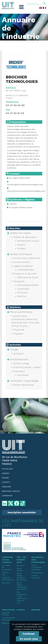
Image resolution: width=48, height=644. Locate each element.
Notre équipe (20, 569)
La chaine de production (7, 567)
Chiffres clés (5, 573)
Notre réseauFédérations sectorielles (22, 586)
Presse (5, 478)
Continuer (29, 634)
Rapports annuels (6, 614)
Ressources (7, 623)
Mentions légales (11, 491)
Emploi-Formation (36, 577)
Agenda (6, 473)
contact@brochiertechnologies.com (25, 185)
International (37, 573)
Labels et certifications (7, 579)
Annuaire (6, 487)
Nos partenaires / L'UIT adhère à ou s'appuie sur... (22, 597)
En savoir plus (29, 639)
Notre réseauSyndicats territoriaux (22, 577)
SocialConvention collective (36, 567)
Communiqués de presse (7, 619)
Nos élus (20, 565)
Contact (6, 482)
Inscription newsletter (22, 512)
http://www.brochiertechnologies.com (26, 191)
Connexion (7, 496)
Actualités (7, 469)
